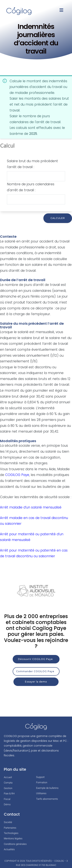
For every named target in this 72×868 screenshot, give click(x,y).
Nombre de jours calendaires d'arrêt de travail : (31, 187)
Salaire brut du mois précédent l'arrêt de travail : (32, 164)
